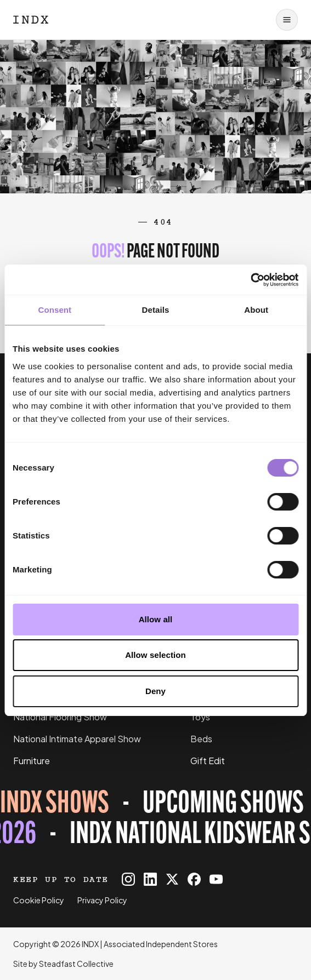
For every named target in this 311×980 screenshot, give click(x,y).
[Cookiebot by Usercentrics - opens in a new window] (250, 280)
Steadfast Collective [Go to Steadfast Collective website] (76, 964)
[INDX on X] (172, 879)
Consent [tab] (55, 310)
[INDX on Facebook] (194, 879)
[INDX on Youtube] (216, 879)
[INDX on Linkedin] (150, 879)
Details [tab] (156, 310)
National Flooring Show (60, 717)
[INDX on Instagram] (128, 879)
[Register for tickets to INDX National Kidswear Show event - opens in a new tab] (155, 820)
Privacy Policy (102, 900)
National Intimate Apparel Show (77, 739)
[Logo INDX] (31, 20)
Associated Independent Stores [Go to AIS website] (161, 944)
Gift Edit (208, 761)
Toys (200, 717)
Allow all (156, 619)
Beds (201, 739)
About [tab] (256, 310)
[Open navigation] (287, 20)
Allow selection (155, 655)
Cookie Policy (39, 900)
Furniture (32, 761)
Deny (155, 691)
